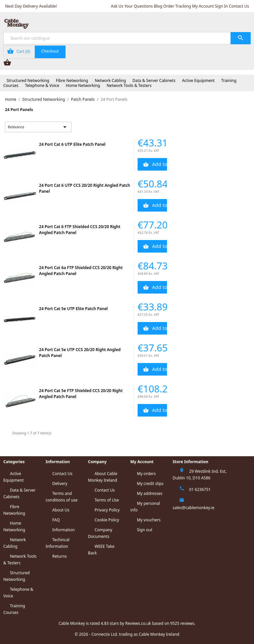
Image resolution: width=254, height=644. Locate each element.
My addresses (150, 493)
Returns (60, 556)
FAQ (56, 520)
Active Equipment (198, 80)
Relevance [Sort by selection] (38, 127)
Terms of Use (107, 500)
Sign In (221, 6)
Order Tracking (177, 6)
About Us (61, 510)
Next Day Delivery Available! (31, 6)
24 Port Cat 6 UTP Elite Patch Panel (72, 144)
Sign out (145, 530)
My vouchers (149, 520)
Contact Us (239, 6)
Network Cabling (110, 80)
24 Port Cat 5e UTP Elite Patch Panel (73, 309)
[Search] (127, 38)
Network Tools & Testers (129, 85)
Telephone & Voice (42, 85)
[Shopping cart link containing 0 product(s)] (35, 52)
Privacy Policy (107, 510)
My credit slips (150, 483)
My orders (146, 474)
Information (63, 530)
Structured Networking (28, 80)
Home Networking (83, 85)
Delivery (60, 483)
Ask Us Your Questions (132, 6)
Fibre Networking (72, 80)
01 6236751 (200, 489)
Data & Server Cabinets (154, 80)
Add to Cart (159, 164)
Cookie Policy (107, 520)
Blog (158, 6)
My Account (203, 6)
